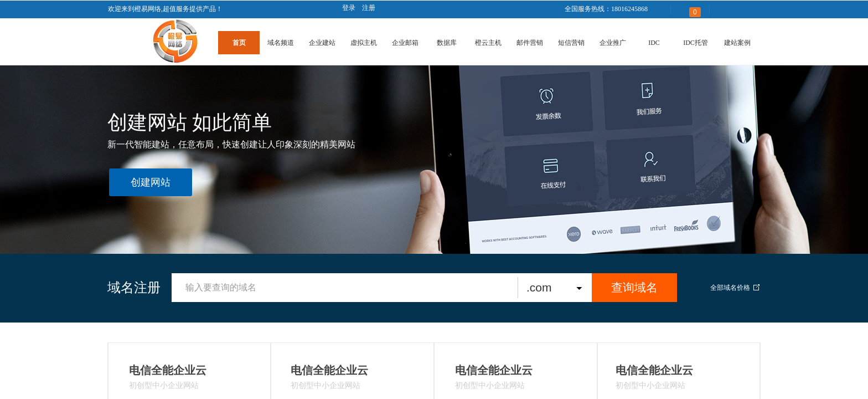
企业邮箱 (405, 43)
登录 (349, 8)
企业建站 (322, 43)
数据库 (447, 43)
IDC (654, 43)
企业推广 (613, 43)
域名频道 (281, 43)
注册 (369, 8)
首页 (239, 43)
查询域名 (634, 287)
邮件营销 (530, 43)
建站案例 (737, 43)
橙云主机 (488, 43)
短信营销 (571, 43)
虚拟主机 (364, 43)
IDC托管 (696, 43)
